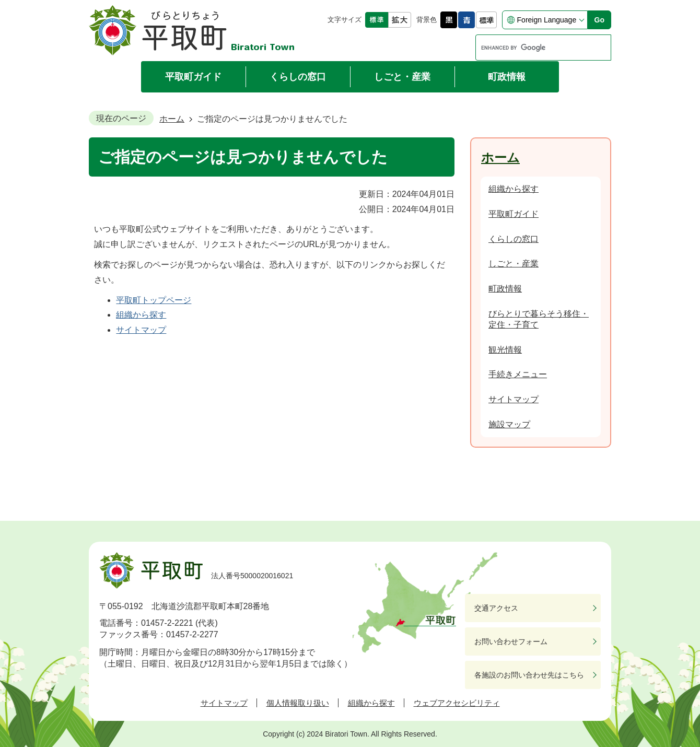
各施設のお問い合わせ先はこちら (529, 675)
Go (599, 20)
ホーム (172, 119)
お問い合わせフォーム (511, 641)
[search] (533, 48)
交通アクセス (496, 608)
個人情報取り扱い (298, 703)
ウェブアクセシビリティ (457, 703)
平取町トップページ (154, 300)
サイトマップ (141, 330)
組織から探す (141, 315)
